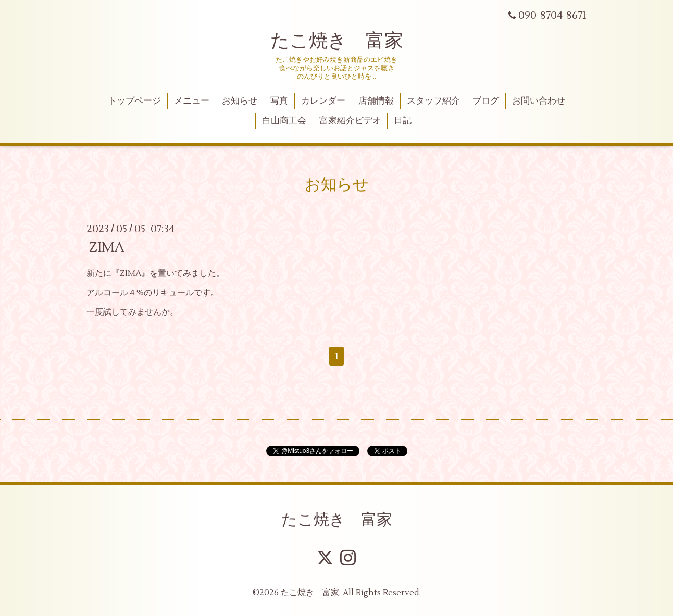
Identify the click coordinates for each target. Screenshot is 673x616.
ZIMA (107, 247)
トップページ (134, 101)
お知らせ (240, 101)
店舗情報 (376, 101)
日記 (403, 121)
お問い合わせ (539, 101)
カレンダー (323, 101)
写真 (279, 101)
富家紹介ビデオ (350, 121)
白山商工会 (284, 121)
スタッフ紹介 (433, 101)
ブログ (486, 101)
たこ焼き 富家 (337, 41)
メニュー (192, 101)
